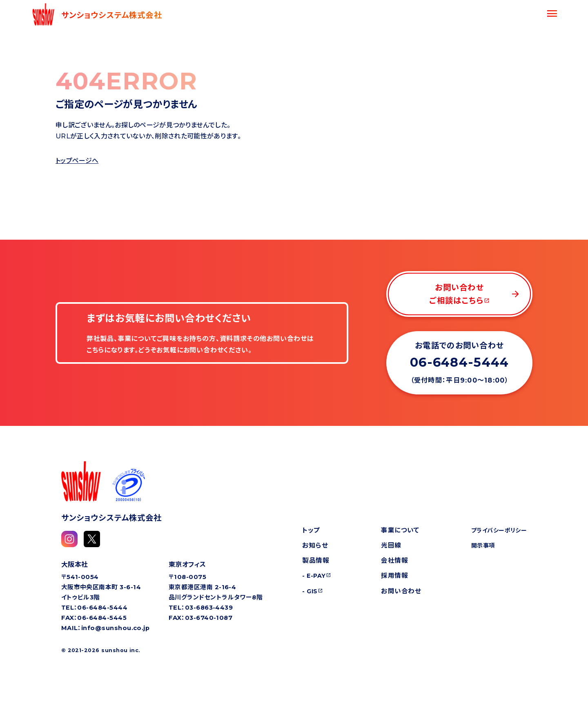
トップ (311, 530)
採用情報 (394, 576)
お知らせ (315, 545)
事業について (400, 530)
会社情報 (394, 560)
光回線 (391, 545)
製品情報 (316, 560)
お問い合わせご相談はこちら (475, 294)
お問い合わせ (401, 591)
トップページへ (77, 161)
